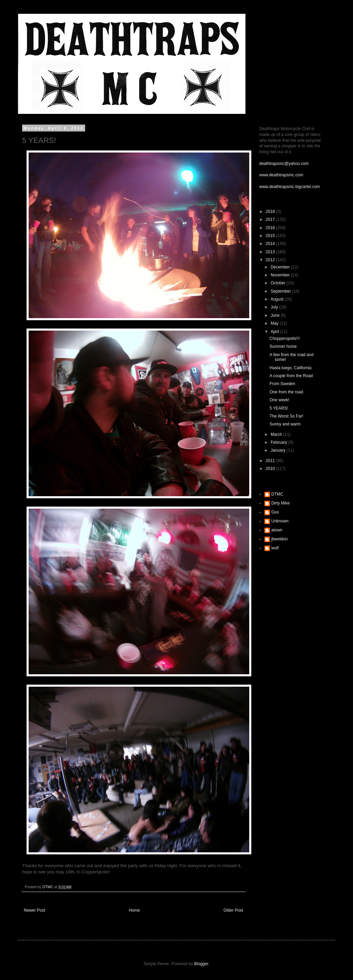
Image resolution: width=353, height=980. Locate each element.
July (275, 307)
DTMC (277, 494)
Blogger (201, 964)
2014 (271, 244)
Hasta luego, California (290, 368)
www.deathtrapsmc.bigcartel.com (290, 187)
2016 (271, 228)
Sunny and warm (285, 424)
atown (277, 530)
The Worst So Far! (286, 416)
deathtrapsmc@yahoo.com (284, 164)
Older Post (233, 910)
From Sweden (283, 384)
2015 (271, 236)
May (275, 323)
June (276, 315)
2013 (271, 252)
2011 (271, 461)
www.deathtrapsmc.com (281, 175)
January (279, 450)
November (281, 275)
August (278, 299)
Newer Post (34, 910)
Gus (275, 512)
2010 (271, 469)
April (275, 332)
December (281, 267)
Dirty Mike (280, 503)
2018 (271, 212)
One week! (279, 400)
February (279, 442)
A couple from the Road (291, 376)
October (279, 283)
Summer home (283, 346)
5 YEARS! (279, 408)
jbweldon (279, 539)
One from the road (286, 392)
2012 (271, 260)
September (281, 291)
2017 (271, 219)
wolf (275, 548)
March (277, 434)
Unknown (280, 521)
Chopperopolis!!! (285, 339)
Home (134, 910)
